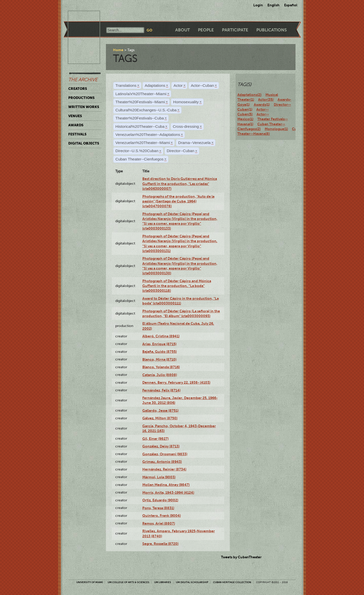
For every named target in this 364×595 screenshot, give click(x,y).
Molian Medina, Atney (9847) (166, 485)
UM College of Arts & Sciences (129, 582)
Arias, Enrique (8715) (159, 344)
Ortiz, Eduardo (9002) (160, 500)
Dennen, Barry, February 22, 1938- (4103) (176, 382)
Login (258, 5)
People (206, 30)
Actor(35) (266, 99)
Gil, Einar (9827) (155, 439)
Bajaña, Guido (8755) (160, 352)
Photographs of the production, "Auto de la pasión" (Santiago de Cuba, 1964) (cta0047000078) (178, 201)
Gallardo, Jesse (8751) (160, 411)
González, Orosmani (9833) (165, 454)
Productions (81, 98)
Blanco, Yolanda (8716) (161, 367)
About (183, 30)
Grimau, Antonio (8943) (162, 462)
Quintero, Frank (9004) (162, 516)
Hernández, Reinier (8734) (164, 469)
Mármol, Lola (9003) (159, 477)
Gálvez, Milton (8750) (160, 418)
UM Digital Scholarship (192, 582)
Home (118, 50)
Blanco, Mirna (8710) (159, 359)
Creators (78, 89)
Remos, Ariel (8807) (159, 523)
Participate (235, 30)
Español (291, 5)
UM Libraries (163, 582)
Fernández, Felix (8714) (161, 390)
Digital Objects (84, 143)
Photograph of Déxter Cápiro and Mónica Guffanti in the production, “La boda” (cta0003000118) (177, 286)
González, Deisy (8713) (161, 446)
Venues (75, 116)
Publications (271, 30)
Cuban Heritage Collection (232, 582)
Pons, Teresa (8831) (158, 508)
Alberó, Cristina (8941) (161, 336)
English (274, 5)
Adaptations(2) (249, 95)
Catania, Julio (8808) (160, 375)
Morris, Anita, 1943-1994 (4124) (168, 493)
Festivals (77, 134)
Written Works (84, 107)
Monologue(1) (276, 129)
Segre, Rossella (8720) (160, 544)
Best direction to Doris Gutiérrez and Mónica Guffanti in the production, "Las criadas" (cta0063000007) (180, 184)
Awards (76, 125)
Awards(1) (262, 105)
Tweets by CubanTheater (241, 557)
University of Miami (90, 582)
